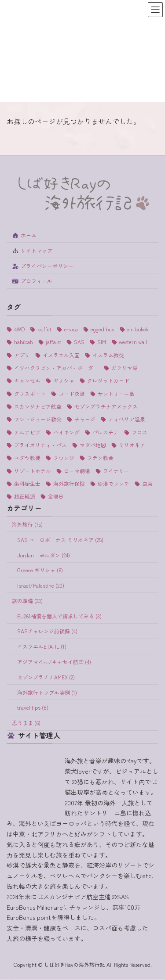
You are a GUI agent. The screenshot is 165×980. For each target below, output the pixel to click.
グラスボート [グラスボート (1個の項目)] (30, 393)
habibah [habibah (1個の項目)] (24, 342)
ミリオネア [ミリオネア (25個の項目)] (132, 445)
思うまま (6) (26, 723)
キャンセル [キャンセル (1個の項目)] (27, 381)
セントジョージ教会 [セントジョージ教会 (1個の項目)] (38, 419)
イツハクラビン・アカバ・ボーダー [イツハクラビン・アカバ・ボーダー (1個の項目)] (56, 368)
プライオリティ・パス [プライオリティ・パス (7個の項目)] (40, 445)
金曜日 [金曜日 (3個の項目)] (56, 497)
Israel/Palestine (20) (41, 586)
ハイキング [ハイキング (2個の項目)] (66, 432)
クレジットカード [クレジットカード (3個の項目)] (108, 381)
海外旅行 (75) (27, 524)
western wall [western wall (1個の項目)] (133, 342)
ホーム (24, 235)
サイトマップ (32, 250)
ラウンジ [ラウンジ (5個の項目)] (64, 458)
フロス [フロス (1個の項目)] (139, 432)
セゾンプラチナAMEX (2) (46, 677)
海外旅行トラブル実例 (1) (47, 692)
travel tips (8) (33, 708)
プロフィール (32, 281)
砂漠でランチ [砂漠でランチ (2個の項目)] (114, 483)
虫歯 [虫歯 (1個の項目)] (147, 483)
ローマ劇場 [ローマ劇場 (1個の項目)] (77, 471)
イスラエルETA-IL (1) (42, 647)
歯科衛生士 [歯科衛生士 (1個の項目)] (27, 483)
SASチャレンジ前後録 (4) (47, 631)
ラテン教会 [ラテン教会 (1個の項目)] (100, 458)
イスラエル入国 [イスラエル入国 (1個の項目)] (61, 355)
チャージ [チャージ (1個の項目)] (85, 419)
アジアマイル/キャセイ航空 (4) (54, 662)
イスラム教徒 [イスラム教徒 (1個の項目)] (108, 355)
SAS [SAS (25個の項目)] (79, 342)
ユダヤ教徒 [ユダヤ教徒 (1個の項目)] (27, 458)
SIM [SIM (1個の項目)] (102, 342)
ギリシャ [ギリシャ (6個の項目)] (64, 381)
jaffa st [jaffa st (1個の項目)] (53, 342)
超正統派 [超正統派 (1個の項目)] (25, 497)
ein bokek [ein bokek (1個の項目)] (138, 329)
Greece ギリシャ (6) (40, 570)
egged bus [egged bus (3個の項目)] (102, 329)
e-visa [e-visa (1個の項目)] (71, 329)
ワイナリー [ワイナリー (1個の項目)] (116, 471)
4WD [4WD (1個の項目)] (19, 329)
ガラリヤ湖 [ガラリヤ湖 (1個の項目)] (125, 368)
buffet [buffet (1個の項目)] (44, 329)
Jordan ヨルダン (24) (44, 555)
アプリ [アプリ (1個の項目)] (22, 355)
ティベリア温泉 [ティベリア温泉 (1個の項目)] (127, 419)
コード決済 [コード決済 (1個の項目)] (72, 393)
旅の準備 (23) (27, 601)
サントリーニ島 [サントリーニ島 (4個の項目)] (116, 393)
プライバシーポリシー (43, 266)
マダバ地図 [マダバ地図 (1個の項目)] (93, 445)
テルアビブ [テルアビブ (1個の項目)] (27, 432)
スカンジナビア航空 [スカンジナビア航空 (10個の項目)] (38, 406)
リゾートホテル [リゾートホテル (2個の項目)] (33, 471)
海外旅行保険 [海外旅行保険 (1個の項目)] (69, 483)
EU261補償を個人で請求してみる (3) (59, 616)
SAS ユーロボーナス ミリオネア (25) (60, 540)
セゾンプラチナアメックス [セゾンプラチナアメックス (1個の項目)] (106, 406)
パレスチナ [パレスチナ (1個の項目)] (106, 432)
